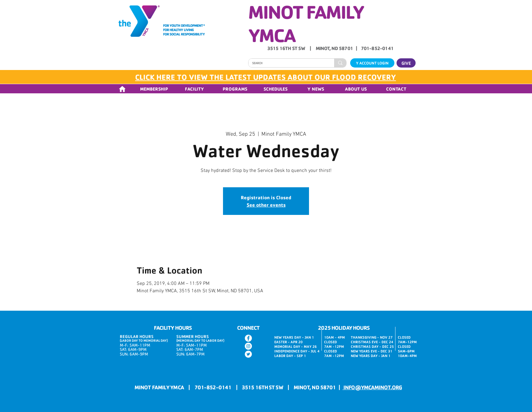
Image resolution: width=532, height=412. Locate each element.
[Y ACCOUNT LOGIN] (372, 63)
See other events (266, 205)
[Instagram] (248, 346)
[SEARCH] (287, 63)
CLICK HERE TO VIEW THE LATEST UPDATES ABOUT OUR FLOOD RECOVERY (266, 77)
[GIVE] (406, 63)
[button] (154, 89)
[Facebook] (248, 338)
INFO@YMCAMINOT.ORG (372, 387)
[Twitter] (248, 354)
